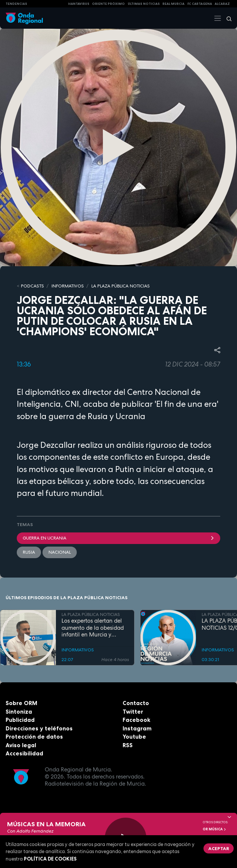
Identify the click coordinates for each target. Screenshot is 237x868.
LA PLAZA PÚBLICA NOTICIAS (121, 286)
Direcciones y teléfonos (39, 728)
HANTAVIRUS (79, 4)
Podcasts (32, 286)
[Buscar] (227, 18)
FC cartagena (200, 4)
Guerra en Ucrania (118, 538)
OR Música (215, 829)
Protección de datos (34, 737)
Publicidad (20, 720)
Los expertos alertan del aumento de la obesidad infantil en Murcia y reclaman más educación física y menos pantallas (93, 628)
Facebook (136, 720)
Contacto (136, 703)
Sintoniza (19, 712)
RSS (128, 745)
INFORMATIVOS (68, 286)
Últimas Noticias (144, 4)
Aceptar (219, 848)
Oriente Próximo (108, 4)
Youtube (134, 737)
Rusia (29, 552)
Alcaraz (222, 4)
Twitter (133, 712)
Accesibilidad (24, 753)
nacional (60, 552)
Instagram (137, 728)
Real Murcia (173, 4)
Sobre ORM (21, 703)
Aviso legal (21, 745)
